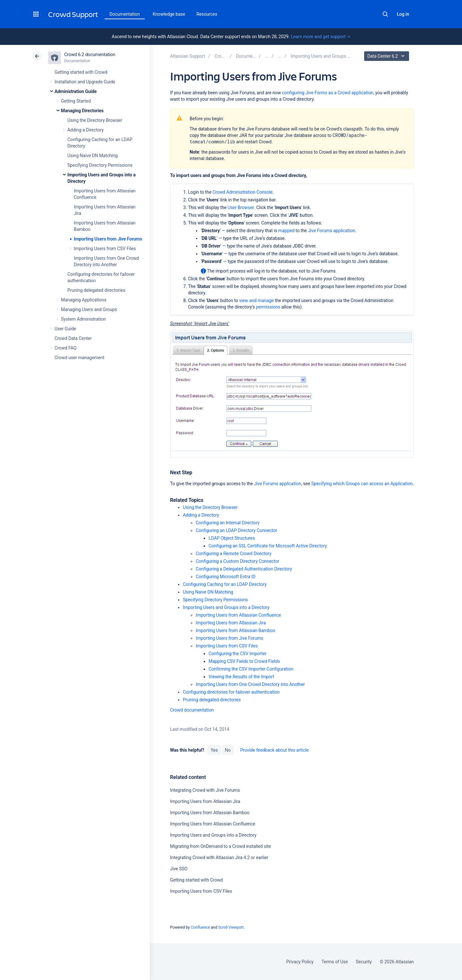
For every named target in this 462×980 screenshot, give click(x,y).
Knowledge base (169, 14)
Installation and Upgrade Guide (85, 82)
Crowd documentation (192, 710)
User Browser (241, 207)
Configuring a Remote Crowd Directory (234, 553)
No (228, 750)
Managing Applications (84, 300)
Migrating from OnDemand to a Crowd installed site (221, 846)
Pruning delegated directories (96, 290)
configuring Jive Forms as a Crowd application (328, 93)
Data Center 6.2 (387, 56)
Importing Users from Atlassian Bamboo (235, 630)
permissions (268, 307)
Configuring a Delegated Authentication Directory (244, 569)
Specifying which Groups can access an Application (362, 484)
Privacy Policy (300, 962)
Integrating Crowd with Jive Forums (205, 790)
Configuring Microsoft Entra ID (226, 577)
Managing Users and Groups (89, 309)
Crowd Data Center (73, 338)
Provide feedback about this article (274, 750)
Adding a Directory (86, 130)
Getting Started (76, 101)
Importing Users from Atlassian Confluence (238, 615)
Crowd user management (79, 358)
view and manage (256, 300)
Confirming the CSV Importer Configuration (251, 669)
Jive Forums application (332, 231)
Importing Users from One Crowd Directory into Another (250, 684)
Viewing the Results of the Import (241, 677)
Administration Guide (76, 91)
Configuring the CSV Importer (238, 654)
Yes (214, 750)
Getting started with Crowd (81, 72)
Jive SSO (179, 869)
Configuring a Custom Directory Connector (237, 561)
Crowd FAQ (65, 348)
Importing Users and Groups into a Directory (226, 607)
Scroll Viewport (231, 927)
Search (385, 14)
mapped (286, 231)
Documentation (125, 14)
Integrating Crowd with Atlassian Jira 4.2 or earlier (219, 857)
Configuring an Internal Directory (228, 523)
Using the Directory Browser (95, 120)
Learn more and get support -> (320, 37)
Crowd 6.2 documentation (90, 55)
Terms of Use (335, 962)
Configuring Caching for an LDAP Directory (225, 584)
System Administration (83, 319)
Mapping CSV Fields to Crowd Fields (244, 661)
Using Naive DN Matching (93, 156)
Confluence (200, 927)
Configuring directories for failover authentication (231, 692)
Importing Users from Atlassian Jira (231, 623)
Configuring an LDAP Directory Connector (236, 530)
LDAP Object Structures (232, 538)
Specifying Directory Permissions (100, 165)
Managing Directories (82, 111)
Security (364, 962)
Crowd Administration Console (242, 192)
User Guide (65, 329)
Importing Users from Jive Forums (108, 239)
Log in (403, 14)
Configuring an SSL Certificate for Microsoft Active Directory (268, 546)
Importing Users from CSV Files (105, 249)
